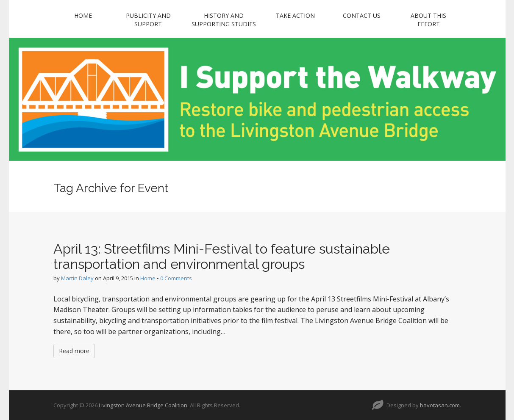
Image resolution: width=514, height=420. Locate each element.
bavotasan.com (440, 405)
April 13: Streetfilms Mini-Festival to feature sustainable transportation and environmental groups (222, 256)
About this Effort (428, 20)
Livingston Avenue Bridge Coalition (143, 405)
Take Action (295, 15)
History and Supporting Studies (224, 20)
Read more (74, 351)
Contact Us (362, 15)
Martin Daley (77, 278)
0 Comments (176, 278)
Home (83, 15)
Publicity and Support (148, 20)
